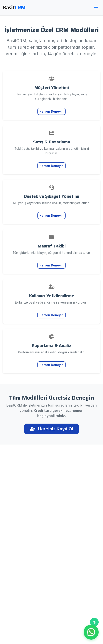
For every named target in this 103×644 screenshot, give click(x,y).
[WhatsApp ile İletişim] (91, 632)
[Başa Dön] (94, 622)
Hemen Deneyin (51, 111)
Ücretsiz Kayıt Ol (51, 429)
